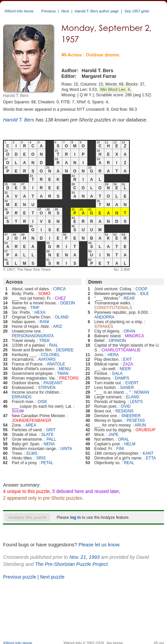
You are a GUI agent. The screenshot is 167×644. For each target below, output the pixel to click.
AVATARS (47, 359)
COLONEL (50, 355)
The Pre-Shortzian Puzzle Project (71, 564)
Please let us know (99, 545)
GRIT (51, 430)
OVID (126, 406)
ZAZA (128, 364)
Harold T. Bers (19, 120)
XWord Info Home (19, 11)
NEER (125, 369)
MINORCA (135, 336)
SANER (127, 388)
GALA (117, 374)
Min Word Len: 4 (115, 90)
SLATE (47, 435)
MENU (65, 369)
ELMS (32, 453)
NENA (49, 444)
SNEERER (131, 416)
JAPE (113, 435)
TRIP (35, 308)
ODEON (67, 303)
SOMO (44, 294)
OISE (42, 402)
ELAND (132, 397)
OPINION (118, 341)
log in (75, 517)
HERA (113, 355)
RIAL (54, 345)
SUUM (18, 411)
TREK (45, 341)
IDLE (144, 294)
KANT (148, 453)
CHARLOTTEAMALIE (121, 350)
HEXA (40, 312)
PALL (51, 439)
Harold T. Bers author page (97, 11)
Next (65, 11)
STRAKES (104, 327)
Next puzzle (52, 577)
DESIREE (65, 350)
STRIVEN (47, 388)
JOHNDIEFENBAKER (31, 420)
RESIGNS (124, 411)
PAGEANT (53, 383)
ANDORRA (104, 317)
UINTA (66, 449)
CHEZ (60, 298)
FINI (120, 449)
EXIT (128, 359)
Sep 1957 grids (137, 11)
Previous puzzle (20, 577)
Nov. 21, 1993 (85, 557)
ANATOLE (56, 364)
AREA (31, 425)
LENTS (136, 402)
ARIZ (58, 327)
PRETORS (69, 378)
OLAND (62, 317)
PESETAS (135, 420)
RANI (44, 322)
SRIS (41, 458)
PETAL (47, 463)
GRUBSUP (145, 430)
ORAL (124, 439)
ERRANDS (22, 397)
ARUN (141, 425)
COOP (141, 289)
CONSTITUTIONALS (113, 308)
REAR (129, 298)
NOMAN (142, 392)
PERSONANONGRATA (33, 336)
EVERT (132, 383)
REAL (129, 463)
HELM (130, 444)
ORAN (130, 331)
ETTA (151, 458)
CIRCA (60, 289)
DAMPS (122, 378)
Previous (48, 11)
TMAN (63, 374)
